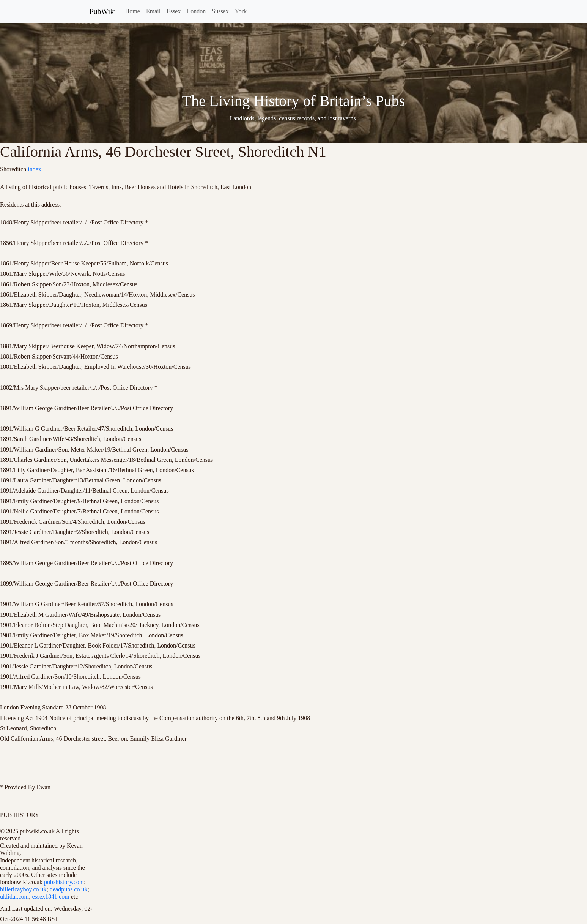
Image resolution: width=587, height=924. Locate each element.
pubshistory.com (64, 882)
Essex (174, 11)
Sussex (220, 11)
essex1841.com (50, 896)
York (241, 11)
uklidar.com (14, 896)
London (196, 11)
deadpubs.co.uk (69, 889)
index (35, 169)
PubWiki (103, 11)
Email (153, 11)
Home (133, 11)
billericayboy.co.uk (23, 889)
